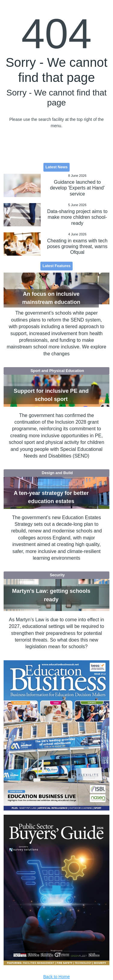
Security (57, 575)
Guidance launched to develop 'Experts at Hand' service (77, 188)
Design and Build (57, 473)
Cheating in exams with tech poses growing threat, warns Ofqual (77, 246)
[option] (57, 736)
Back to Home (57, 977)
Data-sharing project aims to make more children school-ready (77, 217)
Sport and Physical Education (57, 371)
